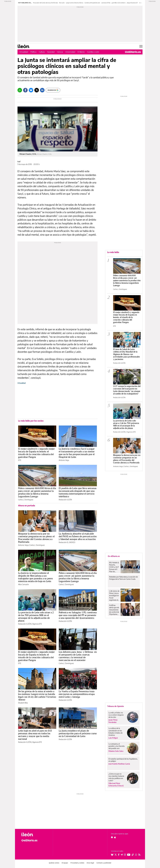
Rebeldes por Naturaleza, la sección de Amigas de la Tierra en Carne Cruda (123, 578)
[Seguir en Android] (112, 837)
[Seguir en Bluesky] (112, 855)
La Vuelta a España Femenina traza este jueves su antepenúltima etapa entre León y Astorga (77, 694)
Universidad (70, 52)
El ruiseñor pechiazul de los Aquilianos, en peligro (123, 760)
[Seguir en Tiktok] (133, 855)
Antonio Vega (64, 460)
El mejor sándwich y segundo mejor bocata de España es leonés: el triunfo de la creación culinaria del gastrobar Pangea (126, 317)
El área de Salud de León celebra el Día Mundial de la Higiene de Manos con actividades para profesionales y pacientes (126, 354)
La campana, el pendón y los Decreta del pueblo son (116, 746)
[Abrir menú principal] (141, 46)
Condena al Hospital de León (92, 3)
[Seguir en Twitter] (116, 855)
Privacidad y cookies (77, 863)
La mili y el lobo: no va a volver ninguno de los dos (116, 715)
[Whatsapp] (20, 90)
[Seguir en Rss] (139, 855)
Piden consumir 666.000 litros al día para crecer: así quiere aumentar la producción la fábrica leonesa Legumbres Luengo (127, 280)
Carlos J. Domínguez (26, 500)
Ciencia (60, 52)
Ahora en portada (27, 506)
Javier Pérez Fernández (113, 721)
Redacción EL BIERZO (67, 542)
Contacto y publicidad (104, 863)
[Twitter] (37, 90)
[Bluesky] (31, 90)
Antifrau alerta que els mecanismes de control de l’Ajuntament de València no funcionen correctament (114, 610)
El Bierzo (81, 52)
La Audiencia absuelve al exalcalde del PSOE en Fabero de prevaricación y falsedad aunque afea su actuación (78, 537)
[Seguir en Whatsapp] (136, 855)
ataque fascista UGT (132, 3)
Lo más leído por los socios (31, 421)
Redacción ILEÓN (65, 500)
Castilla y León (93, 52)
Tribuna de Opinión (116, 706)
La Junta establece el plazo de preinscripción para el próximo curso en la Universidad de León (78, 734)
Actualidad (24, 52)
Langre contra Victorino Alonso (75, 3)
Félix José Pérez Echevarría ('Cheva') (116, 784)
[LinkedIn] (42, 90)
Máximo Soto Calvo (116, 751)
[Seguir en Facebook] (119, 855)
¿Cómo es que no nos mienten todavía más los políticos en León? (116, 777)
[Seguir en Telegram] (122, 855)
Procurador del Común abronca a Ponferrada (45, 3)
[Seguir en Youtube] (129, 855)
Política (33, 52)
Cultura (42, 52)
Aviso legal (90, 863)
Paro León (62, 3)
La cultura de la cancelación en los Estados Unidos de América (115, 732)
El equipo (65, 863)
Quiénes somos (54, 863)
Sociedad (51, 52)
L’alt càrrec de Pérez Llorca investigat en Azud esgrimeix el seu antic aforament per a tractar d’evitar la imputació (114, 596)
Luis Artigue (113, 738)
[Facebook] (25, 90)
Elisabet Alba (23, 703)
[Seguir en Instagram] (125, 855)
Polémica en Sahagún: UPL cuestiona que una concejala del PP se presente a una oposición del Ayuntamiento (78, 615)
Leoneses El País (106, 3)
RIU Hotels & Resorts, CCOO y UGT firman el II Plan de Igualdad (114, 567)
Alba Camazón (23, 584)
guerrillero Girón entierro (119, 3)
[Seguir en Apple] (115, 837)
